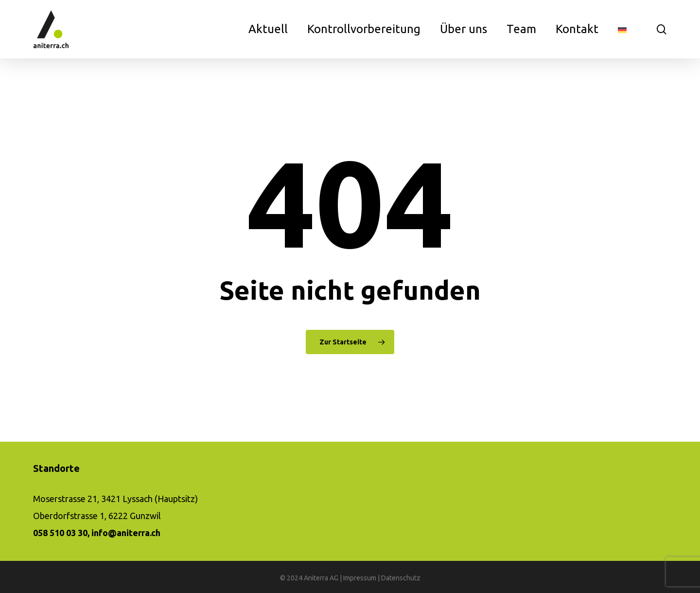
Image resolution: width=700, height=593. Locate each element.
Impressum (360, 578)
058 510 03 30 (60, 533)
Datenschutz (401, 578)
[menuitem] (622, 29)
